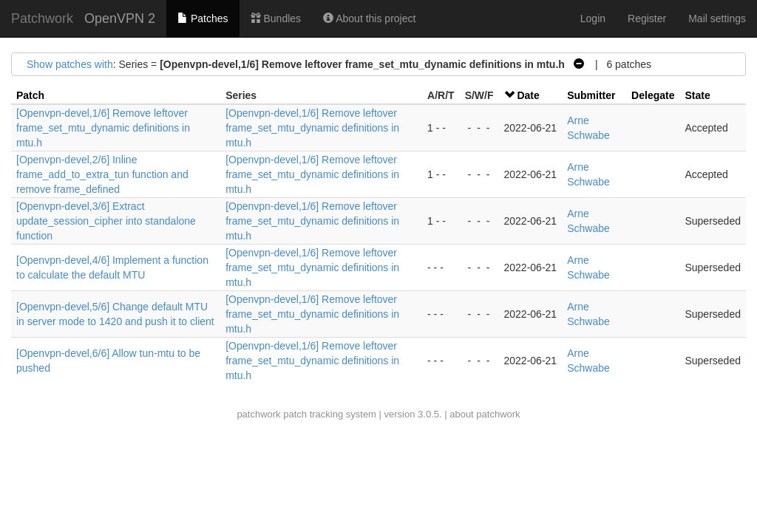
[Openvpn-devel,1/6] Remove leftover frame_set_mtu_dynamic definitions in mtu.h (103, 128)
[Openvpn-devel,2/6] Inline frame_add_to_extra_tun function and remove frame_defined (102, 174)
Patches (203, 18)
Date (528, 95)
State (697, 95)
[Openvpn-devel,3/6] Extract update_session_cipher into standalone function (106, 221)
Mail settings (717, 18)
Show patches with (70, 64)
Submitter (591, 95)
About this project (369, 18)
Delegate (653, 95)
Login (593, 18)
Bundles (276, 18)
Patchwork (42, 18)
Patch (30, 95)
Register (647, 18)
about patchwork (485, 414)
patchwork (258, 414)
